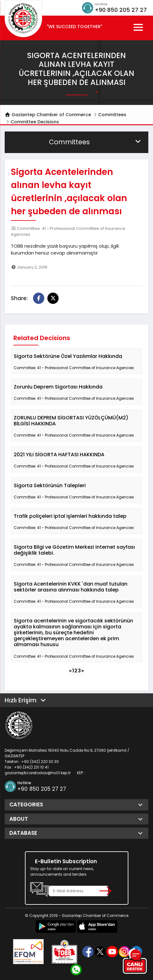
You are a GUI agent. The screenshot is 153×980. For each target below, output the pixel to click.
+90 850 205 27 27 (121, 10)
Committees (112, 115)
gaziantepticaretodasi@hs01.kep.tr (38, 773)
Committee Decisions (35, 122)
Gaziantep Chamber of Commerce (48, 115)
